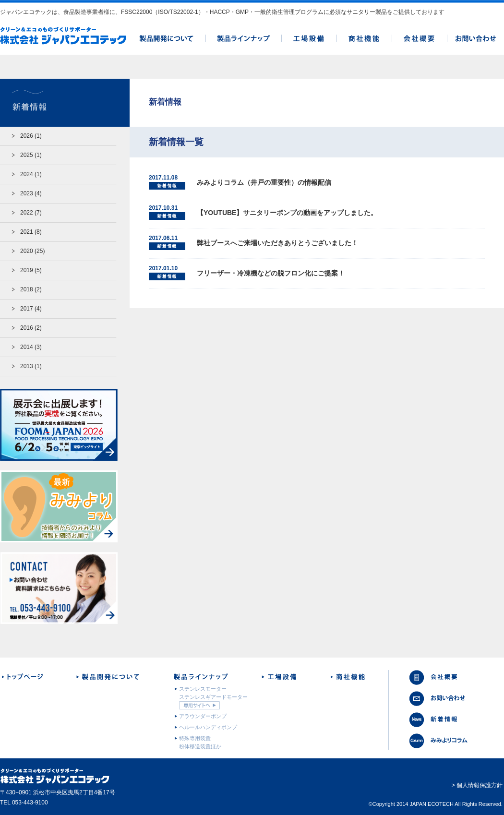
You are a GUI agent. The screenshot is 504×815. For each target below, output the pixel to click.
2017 (27, 309)
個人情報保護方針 (480, 785)
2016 (27, 328)
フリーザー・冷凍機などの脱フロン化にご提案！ (271, 273)
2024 (27, 174)
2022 (27, 213)
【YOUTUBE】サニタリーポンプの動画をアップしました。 (287, 213)
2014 (27, 347)
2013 (27, 366)
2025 (27, 155)
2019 (27, 270)
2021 (27, 232)
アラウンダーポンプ (203, 716)
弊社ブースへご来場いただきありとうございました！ (277, 243)
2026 (27, 136)
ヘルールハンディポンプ (208, 727)
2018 (27, 289)
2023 (27, 193)
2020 (27, 251)
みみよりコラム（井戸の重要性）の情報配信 (264, 182)
